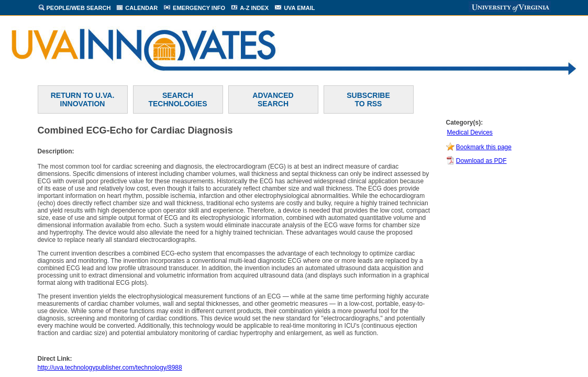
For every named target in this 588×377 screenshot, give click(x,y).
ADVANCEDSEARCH (273, 99)
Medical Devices (470, 132)
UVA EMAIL (299, 8)
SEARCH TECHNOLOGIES (177, 99)
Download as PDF (481, 161)
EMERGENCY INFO (199, 8)
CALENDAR (141, 8)
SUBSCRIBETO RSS (368, 99)
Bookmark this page (484, 147)
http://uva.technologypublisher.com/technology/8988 (110, 368)
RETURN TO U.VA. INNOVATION (83, 99)
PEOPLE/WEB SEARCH (79, 8)
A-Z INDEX (254, 8)
